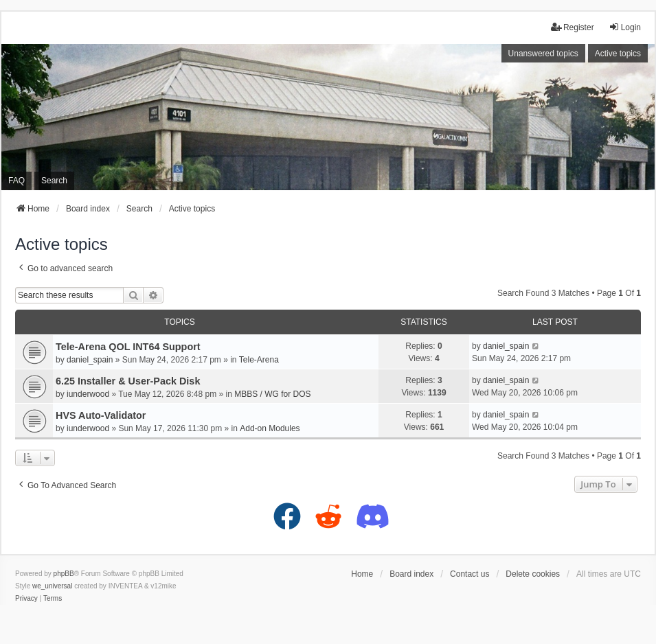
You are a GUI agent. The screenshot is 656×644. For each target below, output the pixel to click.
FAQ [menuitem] (16, 181)
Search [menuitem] (54, 181)
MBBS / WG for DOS (272, 394)
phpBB (64, 574)
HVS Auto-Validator (101, 415)
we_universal (52, 586)
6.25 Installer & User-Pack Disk (128, 381)
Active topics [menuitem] (618, 54)
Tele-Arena (259, 360)
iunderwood (88, 394)
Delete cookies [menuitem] (533, 574)
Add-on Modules (270, 428)
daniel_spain (90, 360)
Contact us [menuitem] (470, 574)
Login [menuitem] (625, 27)
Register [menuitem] (573, 27)
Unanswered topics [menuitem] (543, 54)
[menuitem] (26, 599)
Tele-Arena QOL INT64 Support (128, 347)
